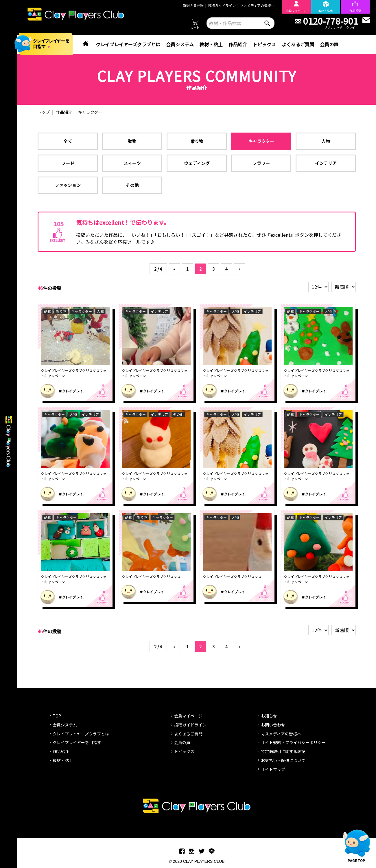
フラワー (261, 163)
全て (68, 141)
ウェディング (197, 163)
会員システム (180, 44)
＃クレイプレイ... (72, 391)
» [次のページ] (239, 269)
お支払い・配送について (283, 760)
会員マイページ (188, 716)
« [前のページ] (174, 269)
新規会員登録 (193, 5)
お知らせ (269, 716)
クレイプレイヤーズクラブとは (128, 44)
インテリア (326, 163)
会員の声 (329, 44)
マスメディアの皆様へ (257, 5)
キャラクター (261, 141)
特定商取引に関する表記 (283, 751)
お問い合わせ (273, 725)
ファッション (68, 185)
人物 (326, 141)
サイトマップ (273, 769)
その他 (132, 185)
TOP (57, 716)
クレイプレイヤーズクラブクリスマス (151, 576)
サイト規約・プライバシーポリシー (293, 742)
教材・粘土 (211, 44)
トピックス (264, 44)
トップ (44, 112)
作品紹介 (238, 44)
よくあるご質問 (298, 44)
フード (68, 163)
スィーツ (132, 163)
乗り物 (197, 141)
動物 (132, 141)
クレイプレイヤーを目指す (77, 742)
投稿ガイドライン (222, 5)
